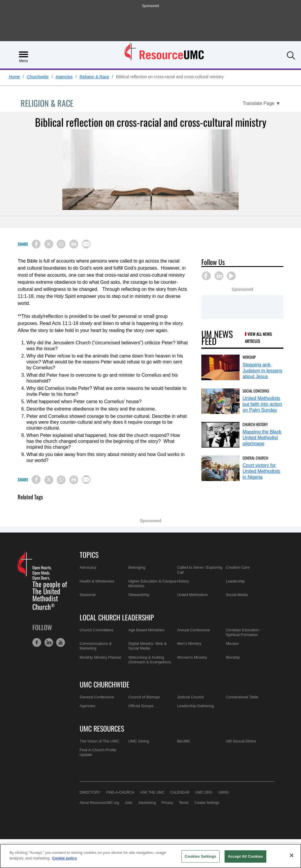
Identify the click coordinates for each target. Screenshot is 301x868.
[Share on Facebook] (36, 244)
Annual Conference (193, 630)
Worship (233, 657)
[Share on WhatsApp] (61, 244)
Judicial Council (190, 697)
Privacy (167, 803)
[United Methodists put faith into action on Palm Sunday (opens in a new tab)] (220, 401)
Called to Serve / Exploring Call (200, 570)
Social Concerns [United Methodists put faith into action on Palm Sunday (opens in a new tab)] (256, 391)
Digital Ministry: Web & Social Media (148, 646)
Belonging (137, 567)
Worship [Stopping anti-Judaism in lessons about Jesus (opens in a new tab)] (249, 357)
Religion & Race (94, 77)
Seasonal (88, 595)
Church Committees (97, 630)
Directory (90, 792)
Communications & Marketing (96, 646)
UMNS (223, 792)
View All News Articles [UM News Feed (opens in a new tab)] (258, 337)
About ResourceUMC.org (99, 803)
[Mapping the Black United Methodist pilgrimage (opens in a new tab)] (220, 435)
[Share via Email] (86, 244)
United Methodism (192, 595)
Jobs (129, 803)
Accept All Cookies (245, 856)
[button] (291, 54)
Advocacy (88, 567)
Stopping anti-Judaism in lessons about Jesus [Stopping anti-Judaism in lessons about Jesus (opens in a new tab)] (262, 371)
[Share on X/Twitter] (49, 244)
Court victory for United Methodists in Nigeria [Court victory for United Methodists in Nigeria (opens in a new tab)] (261, 471)
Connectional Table (242, 697)
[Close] (292, 855)
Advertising (147, 803)
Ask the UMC (152, 792)
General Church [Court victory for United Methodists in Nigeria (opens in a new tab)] (255, 458)
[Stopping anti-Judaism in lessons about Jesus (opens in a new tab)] (220, 367)
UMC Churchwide (104, 684)
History (183, 581)
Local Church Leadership (117, 617)
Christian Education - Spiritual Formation (244, 632)
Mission (232, 644)
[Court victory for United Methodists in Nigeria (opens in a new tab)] (220, 468)
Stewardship (139, 595)
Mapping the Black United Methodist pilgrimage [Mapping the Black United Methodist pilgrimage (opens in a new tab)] (262, 438)
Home (14, 77)
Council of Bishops (144, 697)
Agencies (64, 77)
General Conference (97, 697)
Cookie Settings (207, 803)
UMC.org (204, 792)
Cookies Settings (200, 856)
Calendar (180, 792)
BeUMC (184, 741)
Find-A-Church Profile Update (98, 752)
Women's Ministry (192, 657)
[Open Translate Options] (262, 104)
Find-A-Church (120, 792)
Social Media (237, 595)
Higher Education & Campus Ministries (153, 584)
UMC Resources (102, 728)
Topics (89, 555)
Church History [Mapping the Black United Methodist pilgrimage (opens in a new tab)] (255, 424)
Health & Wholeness (97, 581)
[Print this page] (74, 244)
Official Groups (141, 706)
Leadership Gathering (195, 706)
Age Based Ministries (146, 630)
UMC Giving (139, 741)
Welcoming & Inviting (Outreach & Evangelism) (150, 660)
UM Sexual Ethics (241, 741)
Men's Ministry (189, 644)
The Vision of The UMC (100, 741)
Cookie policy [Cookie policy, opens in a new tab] (65, 858)
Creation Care (238, 567)
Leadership (235, 581)
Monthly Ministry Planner (101, 657)
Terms (184, 803)
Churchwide (38, 77)
